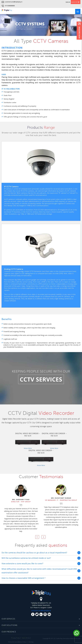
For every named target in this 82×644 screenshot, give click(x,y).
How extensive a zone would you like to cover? (22, 563)
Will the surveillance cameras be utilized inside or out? (26, 558)
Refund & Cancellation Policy (17, 642)
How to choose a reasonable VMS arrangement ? (23, 578)
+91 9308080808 (9, 6)
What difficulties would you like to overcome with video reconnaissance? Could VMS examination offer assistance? (39, 571)
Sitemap (31, 642)
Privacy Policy (16, 638)
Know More (28, 448)
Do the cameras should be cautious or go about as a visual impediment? (34, 553)
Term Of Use (26, 638)
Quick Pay (76, 2)
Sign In (68, 2)
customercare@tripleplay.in (12, 2)
